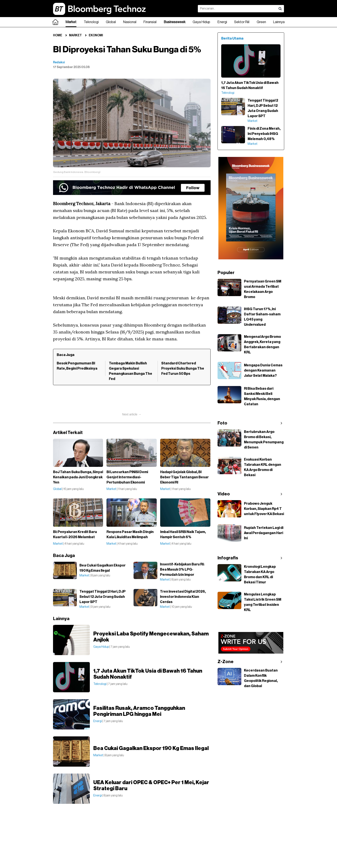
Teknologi (91, 22)
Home (58, 35)
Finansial (150, 22)
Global (111, 22)
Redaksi (59, 62)
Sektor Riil (242, 22)
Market (71, 22)
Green (261, 22)
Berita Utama (232, 38)
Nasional (130, 22)
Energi (222, 22)
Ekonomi (96, 35)
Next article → (132, 414)
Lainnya (279, 22)
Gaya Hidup (201, 22)
